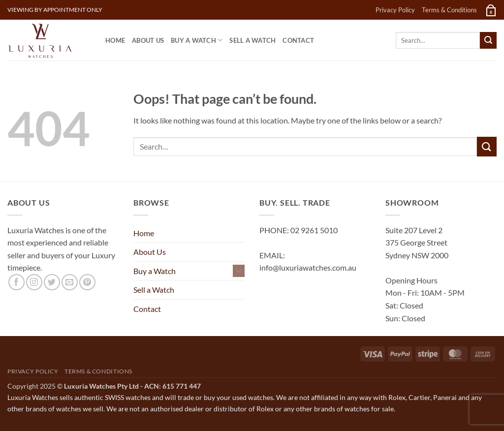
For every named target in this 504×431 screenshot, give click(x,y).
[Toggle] (239, 271)
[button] (490, 10)
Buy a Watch (197, 40)
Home (115, 40)
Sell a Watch (252, 40)
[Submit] (488, 40)
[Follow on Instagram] (34, 282)
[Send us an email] (70, 282)
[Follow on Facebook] (16, 282)
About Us (148, 40)
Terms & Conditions (449, 10)
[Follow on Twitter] (52, 282)
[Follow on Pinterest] (87, 282)
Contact (298, 40)
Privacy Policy (395, 10)
